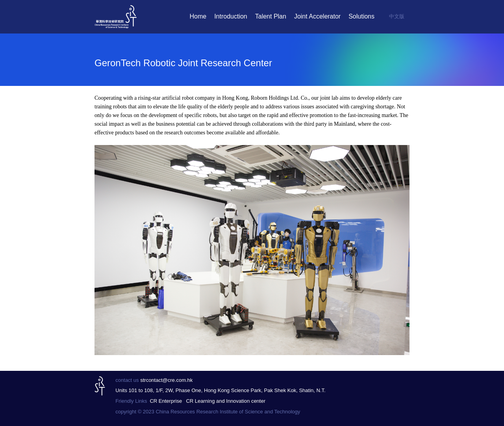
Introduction (231, 16)
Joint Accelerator (317, 16)
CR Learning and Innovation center (226, 401)
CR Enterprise (166, 401)
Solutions (361, 16)
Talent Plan (271, 16)
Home (198, 16)
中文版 (397, 16)
